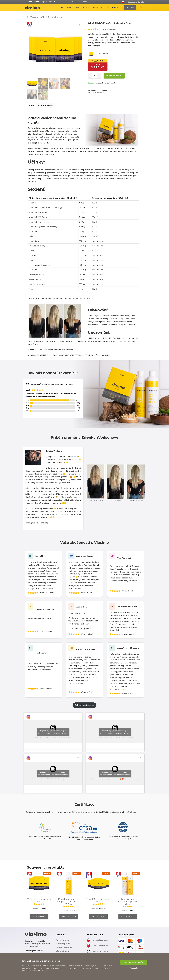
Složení (86, 8)
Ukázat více (48, 589)
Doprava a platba (64, 955)
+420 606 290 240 (37, 955)
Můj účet (141, 2)
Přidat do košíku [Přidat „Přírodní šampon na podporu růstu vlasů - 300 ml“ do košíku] (69, 916)
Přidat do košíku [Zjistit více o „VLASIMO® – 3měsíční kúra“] (39, 916)
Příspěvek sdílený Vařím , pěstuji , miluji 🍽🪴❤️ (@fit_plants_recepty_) (115, 779)
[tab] (31, 105)
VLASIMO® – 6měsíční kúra (51, 17)
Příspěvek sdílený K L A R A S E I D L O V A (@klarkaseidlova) (53, 779)
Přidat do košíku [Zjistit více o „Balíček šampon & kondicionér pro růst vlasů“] (128, 916)
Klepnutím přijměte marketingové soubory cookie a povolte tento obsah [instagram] (53, 732)
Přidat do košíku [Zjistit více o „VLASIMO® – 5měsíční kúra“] (98, 916)
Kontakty (116, 8)
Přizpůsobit (134, 976)
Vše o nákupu (132, 2)
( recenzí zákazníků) (108, 29)
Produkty (130, 8)
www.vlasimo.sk (100, 946)
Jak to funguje (73, 8)
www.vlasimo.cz (100, 940)
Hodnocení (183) (45, 105)
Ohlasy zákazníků (100, 8)
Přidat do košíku (114, 76)
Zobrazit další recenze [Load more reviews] (84, 705)
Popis (31, 105)
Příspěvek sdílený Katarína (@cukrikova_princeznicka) (53, 738)
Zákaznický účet (101, 951)
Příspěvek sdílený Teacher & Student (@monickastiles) (115, 738)
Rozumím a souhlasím (134, 970)
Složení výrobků (64, 944)
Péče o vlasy (100, 93)
